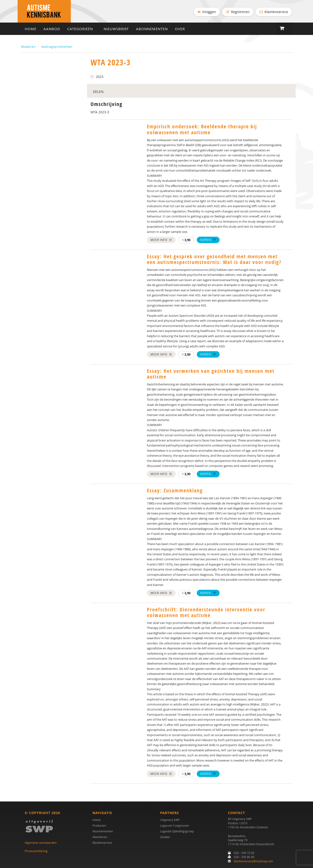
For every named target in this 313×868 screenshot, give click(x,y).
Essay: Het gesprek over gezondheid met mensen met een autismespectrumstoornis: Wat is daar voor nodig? (214, 260)
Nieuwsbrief (116, 30)
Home (31, 30)
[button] (284, 30)
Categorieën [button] (82, 30)
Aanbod (52, 30)
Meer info (161, 241)
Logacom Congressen (175, 826)
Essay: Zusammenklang (175, 492)
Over (180, 30)
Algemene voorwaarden (41, 843)
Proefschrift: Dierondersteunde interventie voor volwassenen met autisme (206, 614)
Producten (99, 826)
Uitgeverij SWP (170, 820)
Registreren (238, 12)
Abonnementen (152, 30)
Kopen (208, 241)
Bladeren (28, 48)
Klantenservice (274, 12)
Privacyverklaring (36, 851)
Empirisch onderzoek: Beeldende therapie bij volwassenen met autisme (202, 131)
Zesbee (165, 837)
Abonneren (100, 837)
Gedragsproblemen (57, 48)
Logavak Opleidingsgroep (177, 831)
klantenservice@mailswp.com (253, 861)
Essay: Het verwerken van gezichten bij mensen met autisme (211, 375)
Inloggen (207, 12)
